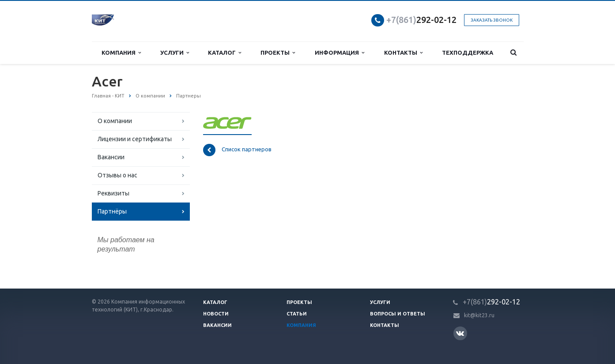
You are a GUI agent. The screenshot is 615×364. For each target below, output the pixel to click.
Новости (216, 314)
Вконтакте (460, 333)
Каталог (224, 53)
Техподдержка (468, 53)
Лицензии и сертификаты (135, 139)
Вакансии (111, 157)
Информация (340, 53)
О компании (115, 121)
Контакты (403, 53)
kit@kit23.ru (479, 315)
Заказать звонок (492, 20)
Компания (121, 53)
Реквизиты (113, 193)
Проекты (278, 53)
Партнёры (112, 211)
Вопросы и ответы (398, 314)
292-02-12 (421, 20)
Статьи (297, 314)
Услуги (175, 53)
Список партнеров (237, 150)
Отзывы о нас (117, 175)
